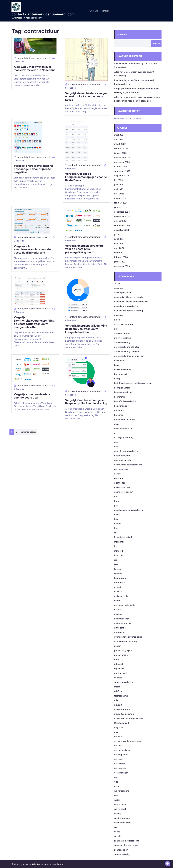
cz (115, 433)
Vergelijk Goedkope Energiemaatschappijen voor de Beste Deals (86, 177)
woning (118, 814)
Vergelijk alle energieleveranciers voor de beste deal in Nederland (32, 249)
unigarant (119, 727)
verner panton (121, 755)
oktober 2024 (121, 221)
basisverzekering (123, 370)
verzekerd (119, 759)
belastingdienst (122, 406)
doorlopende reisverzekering (128, 465)
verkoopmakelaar (123, 750)
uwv (116, 732)
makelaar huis (121, 596)
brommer (119, 415)
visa (116, 782)
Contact (105, 11)
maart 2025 (120, 198)
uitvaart (118, 705)
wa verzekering (122, 791)
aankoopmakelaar (123, 293)
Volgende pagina (28, 432)
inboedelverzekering (124, 537)
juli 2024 (118, 235)
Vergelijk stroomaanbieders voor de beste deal (32, 396)
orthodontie (120, 628)
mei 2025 (119, 189)
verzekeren (120, 764)
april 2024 (119, 248)
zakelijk (118, 836)
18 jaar (117, 283)
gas (116, 506)
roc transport (121, 673)
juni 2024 (119, 239)
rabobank (119, 664)
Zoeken (122, 35)
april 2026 (119, 139)
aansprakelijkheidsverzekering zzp (131, 302)
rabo (116, 660)
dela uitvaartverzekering (126, 451)
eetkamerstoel (121, 469)
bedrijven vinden (122, 388)
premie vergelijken (123, 650)
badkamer (119, 361)
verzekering (120, 768)
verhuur (118, 736)
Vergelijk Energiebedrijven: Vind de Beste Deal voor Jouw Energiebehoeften (86, 329)
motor (117, 601)
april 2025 (119, 194)
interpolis (119, 555)
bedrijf (117, 379)
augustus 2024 (122, 230)
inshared (118, 551)
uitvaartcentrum (122, 709)
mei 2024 (119, 244)
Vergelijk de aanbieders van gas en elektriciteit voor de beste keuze (86, 96)
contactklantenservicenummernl (33, 58)
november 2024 (122, 216)
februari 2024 (121, 257)
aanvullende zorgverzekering (128, 311)
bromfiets (119, 410)
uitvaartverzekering (124, 714)
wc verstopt (120, 809)
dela (116, 447)
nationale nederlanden (125, 605)
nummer (118, 614)
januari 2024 (120, 262)
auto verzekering (123, 338)
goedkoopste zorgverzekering (129, 510)
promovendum (121, 655)
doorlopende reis (122, 460)
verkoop (118, 746)
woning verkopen (123, 818)
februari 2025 (121, 203)
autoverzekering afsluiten (127, 347)
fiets (116, 501)
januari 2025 (120, 207)
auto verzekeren (122, 333)
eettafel (118, 474)
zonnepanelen (121, 850)
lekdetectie (120, 582)
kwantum (119, 573)
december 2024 (122, 212)
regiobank (119, 669)
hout (116, 519)
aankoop (118, 288)
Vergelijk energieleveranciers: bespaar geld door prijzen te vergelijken (33, 169)
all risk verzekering (123, 324)
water (117, 800)
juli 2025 (118, 180)
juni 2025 (119, 185)
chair (117, 424)
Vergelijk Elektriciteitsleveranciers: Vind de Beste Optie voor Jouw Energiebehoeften (34, 322)
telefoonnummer (122, 696)
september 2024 (122, 225)
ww (116, 827)
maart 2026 (120, 144)
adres (117, 320)
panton (118, 646)
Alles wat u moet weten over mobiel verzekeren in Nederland (35, 68)
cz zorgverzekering (124, 438)
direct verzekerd (122, 456)
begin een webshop (124, 392)
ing (116, 546)
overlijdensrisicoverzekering (128, 637)
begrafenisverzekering (125, 401)
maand (118, 587)
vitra (117, 786)
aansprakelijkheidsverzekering (129, 297)
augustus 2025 (122, 176)
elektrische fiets (122, 487)
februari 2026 (121, 148)
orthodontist (120, 632)
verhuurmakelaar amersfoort (128, 741)
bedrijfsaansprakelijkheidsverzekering (133, 383)
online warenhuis (123, 623)
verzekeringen (121, 773)
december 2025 (122, 157)
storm (117, 687)
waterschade (121, 805)
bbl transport (121, 374)
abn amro (119, 315)
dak (116, 442)
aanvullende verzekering (126, 306)
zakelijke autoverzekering (127, 841)
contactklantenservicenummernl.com (43, 14)
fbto (116, 496)
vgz (116, 777)
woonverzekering (123, 823)
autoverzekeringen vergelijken (129, 356)
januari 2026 (120, 153)
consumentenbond (123, 428)
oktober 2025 (121, 167)
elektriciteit (120, 483)
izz (116, 560)
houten (118, 524)
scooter (118, 678)
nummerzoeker (122, 619)
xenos (117, 832)
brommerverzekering (124, 419)
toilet (117, 700)
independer (120, 542)
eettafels (119, 478)
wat (116, 795)
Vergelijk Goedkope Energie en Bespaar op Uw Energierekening (86, 402)
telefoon (118, 691)
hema (117, 515)
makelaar (119, 592)
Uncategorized (121, 723)
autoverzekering (122, 342)
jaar (116, 564)
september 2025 (122, 171)
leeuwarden (120, 578)
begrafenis (119, 397)
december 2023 (122, 266)
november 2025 (122, 162)
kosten (118, 569)
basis (117, 365)
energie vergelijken (124, 492)
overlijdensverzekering (125, 641)
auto (116, 329)
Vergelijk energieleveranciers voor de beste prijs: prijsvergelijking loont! (84, 249)
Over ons (94, 11)
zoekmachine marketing (126, 845)
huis (116, 528)
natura (117, 610)
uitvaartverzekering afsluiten (129, 718)
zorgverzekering (122, 854)
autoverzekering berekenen (128, 352)
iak (116, 533)
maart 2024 (120, 253)
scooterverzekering (124, 682)
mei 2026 (119, 135)
